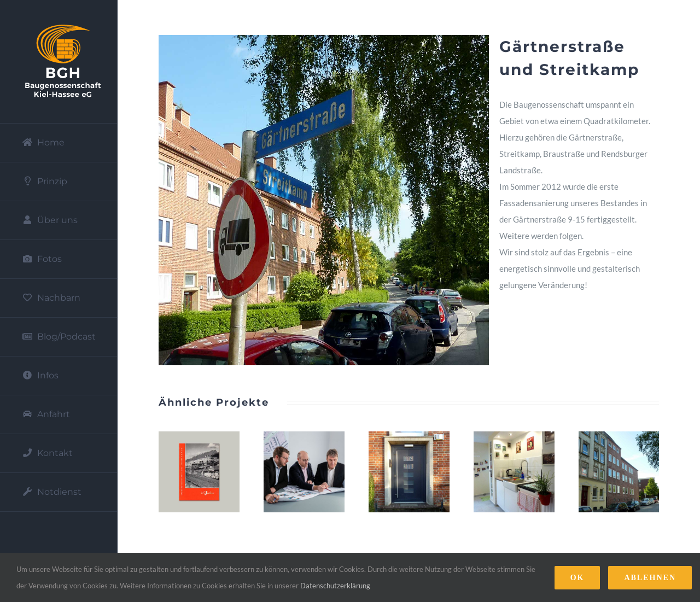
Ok (577, 578)
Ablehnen (650, 578)
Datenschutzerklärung (335, 586)
